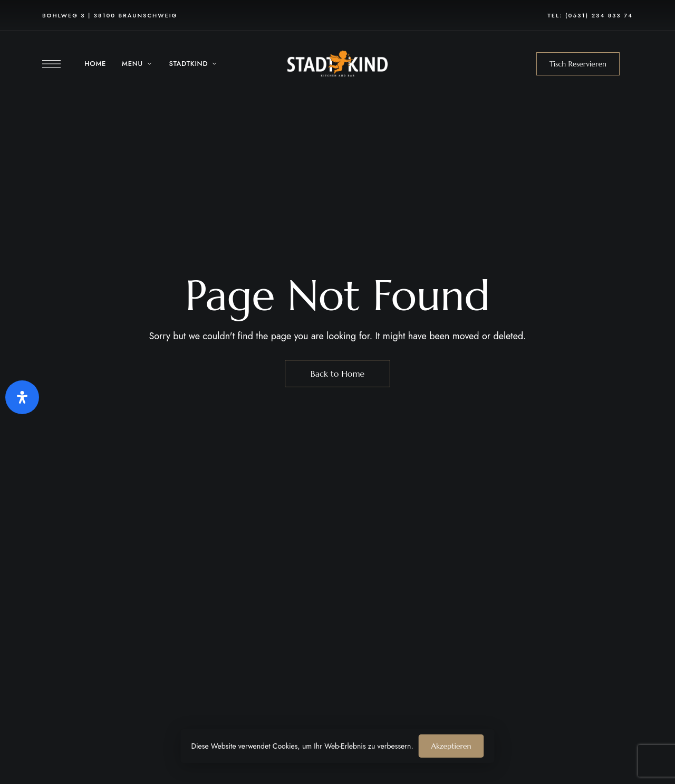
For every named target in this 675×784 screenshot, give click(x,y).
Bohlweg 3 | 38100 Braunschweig (110, 15)
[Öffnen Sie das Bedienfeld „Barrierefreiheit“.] (22, 397)
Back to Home (338, 374)
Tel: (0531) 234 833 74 (590, 15)
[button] (578, 64)
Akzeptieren (451, 746)
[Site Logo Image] (337, 64)
